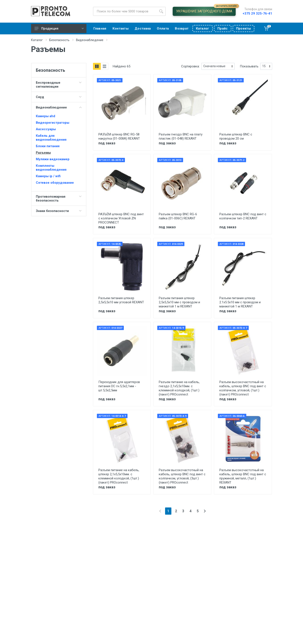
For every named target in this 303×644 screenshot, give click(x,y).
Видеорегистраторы (53, 123)
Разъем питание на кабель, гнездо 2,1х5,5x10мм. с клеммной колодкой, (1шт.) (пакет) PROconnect (179, 388)
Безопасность (59, 40)
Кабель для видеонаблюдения (51, 138)
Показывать (249, 66)
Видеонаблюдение (90, 40)
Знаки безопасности (52, 211)
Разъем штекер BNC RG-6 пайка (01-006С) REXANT (178, 216)
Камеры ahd (46, 116)
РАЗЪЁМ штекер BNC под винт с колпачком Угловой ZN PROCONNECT (121, 218)
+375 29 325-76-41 (257, 13)
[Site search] (125, 11)
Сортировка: (190, 66)
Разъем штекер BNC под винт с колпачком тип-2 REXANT (243, 216)
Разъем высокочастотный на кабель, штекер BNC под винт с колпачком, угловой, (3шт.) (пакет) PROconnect (182, 476)
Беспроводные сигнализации (48, 85)
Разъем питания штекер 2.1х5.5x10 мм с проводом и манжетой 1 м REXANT (240, 302)
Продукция (59, 28)
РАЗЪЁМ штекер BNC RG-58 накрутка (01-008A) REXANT (119, 136)
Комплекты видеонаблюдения (51, 168)
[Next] (205, 511)
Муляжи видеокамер (53, 159)
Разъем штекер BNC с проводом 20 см (236, 136)
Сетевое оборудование (55, 183)
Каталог (37, 40)
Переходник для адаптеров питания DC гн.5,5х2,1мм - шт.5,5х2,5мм (119, 386)
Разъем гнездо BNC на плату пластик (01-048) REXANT (181, 136)
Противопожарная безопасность (51, 199)
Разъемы (43, 153)
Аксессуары (46, 129)
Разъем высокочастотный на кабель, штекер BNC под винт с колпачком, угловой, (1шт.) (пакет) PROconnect (243, 388)
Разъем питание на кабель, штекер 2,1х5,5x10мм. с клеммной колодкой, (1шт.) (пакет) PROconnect (119, 476)
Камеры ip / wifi (48, 176)
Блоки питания (48, 146)
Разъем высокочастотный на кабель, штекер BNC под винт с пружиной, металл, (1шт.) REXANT (243, 476)
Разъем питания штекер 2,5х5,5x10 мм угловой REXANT (121, 300)
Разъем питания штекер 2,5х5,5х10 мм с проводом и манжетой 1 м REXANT (179, 302)
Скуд (40, 97)
